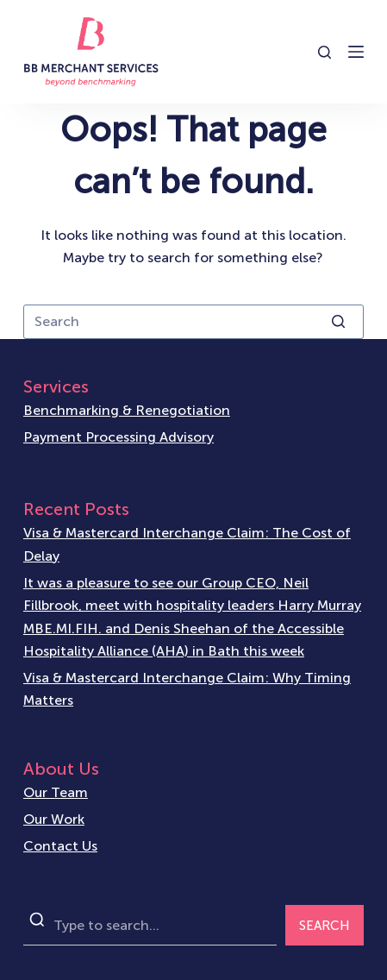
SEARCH (325, 926)
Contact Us (60, 846)
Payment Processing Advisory (119, 437)
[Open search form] (325, 52)
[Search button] (338, 322)
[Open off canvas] (356, 52)
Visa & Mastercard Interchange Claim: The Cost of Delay (187, 544)
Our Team (56, 792)
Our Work (54, 819)
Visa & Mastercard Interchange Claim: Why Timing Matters (187, 689)
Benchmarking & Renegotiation (127, 410)
